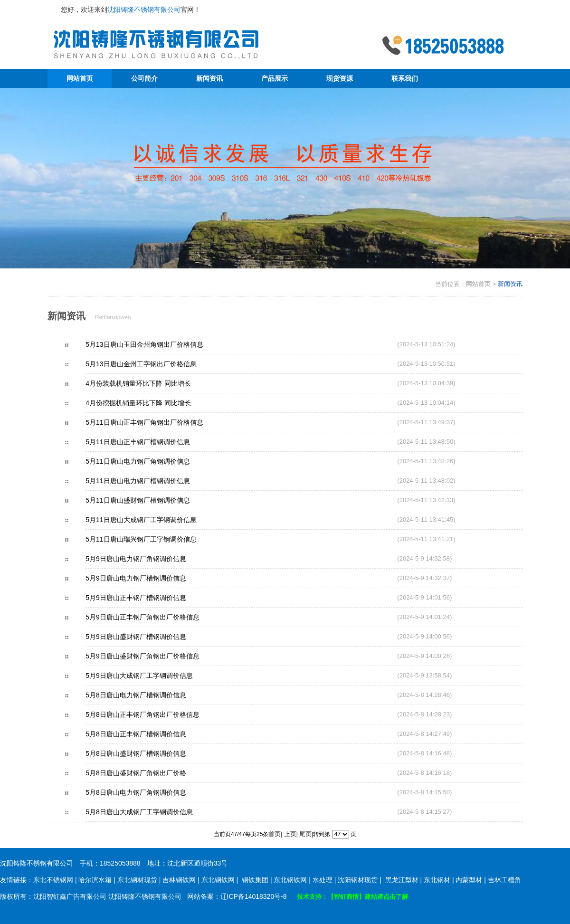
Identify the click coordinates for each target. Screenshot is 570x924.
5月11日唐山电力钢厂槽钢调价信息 (154, 481)
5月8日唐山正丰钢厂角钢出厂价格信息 (159, 714)
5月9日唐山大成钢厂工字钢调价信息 (156, 676)
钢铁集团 (255, 880)
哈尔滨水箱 (95, 880)
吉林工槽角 (504, 880)
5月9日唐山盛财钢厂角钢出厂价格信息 (159, 656)
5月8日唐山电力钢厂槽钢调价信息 (152, 695)
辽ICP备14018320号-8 (254, 896)
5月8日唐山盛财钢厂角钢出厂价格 (152, 773)
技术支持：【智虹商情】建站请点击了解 (352, 897)
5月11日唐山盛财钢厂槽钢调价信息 (154, 500)
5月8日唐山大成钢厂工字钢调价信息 (156, 812)
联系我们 (405, 78)
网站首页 (80, 78)
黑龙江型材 (402, 880)
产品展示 (275, 78)
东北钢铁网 (218, 880)
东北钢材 (437, 880)
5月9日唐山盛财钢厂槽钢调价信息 (152, 637)
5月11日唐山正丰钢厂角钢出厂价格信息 (161, 422)
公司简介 (144, 78)
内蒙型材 (469, 880)
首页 (275, 834)
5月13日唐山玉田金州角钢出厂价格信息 (161, 344)
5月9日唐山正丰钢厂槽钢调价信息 (152, 598)
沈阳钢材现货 (358, 880)
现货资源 (340, 78)
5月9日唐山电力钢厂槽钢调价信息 (152, 578)
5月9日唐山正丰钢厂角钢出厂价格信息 (159, 617)
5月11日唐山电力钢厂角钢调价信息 (154, 461)
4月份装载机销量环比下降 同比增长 (155, 383)
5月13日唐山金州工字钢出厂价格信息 (157, 364)
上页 (290, 834)
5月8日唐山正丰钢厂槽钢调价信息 (152, 734)
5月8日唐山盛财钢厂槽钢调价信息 (152, 753)
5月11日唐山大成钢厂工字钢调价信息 (157, 520)
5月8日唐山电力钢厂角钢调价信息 (152, 792)
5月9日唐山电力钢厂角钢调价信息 (152, 559)
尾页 (305, 834)
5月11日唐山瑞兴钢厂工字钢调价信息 (157, 539)
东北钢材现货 (137, 880)
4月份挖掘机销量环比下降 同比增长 (155, 403)
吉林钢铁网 (179, 880)
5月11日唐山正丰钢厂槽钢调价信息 (154, 442)
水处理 (323, 880)
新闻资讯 (209, 78)
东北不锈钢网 (53, 880)
